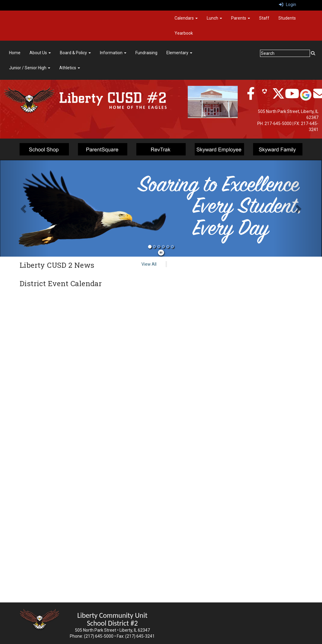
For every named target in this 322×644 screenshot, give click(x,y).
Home (15, 53)
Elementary (179, 53)
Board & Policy (75, 53)
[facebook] (251, 97)
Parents (241, 18)
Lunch (214, 18)
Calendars (186, 18)
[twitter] (278, 97)
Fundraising (146, 53)
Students (287, 18)
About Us (40, 53)
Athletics (70, 68)
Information (113, 53)
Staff (264, 18)
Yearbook (184, 33)
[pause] (161, 253)
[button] (24, 208)
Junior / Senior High (30, 68)
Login (288, 5)
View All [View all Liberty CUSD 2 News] (149, 264)
